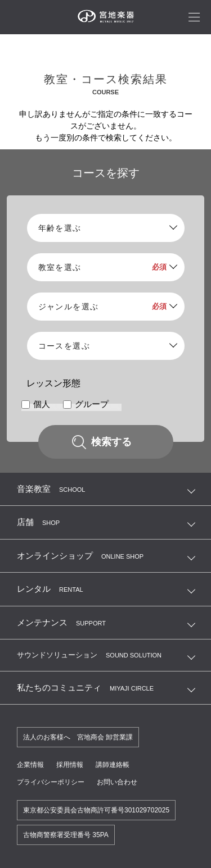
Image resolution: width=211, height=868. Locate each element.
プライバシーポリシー (51, 782)
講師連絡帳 (113, 765)
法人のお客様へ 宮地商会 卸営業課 (78, 737)
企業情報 (30, 765)
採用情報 (70, 765)
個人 (42, 404)
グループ (92, 404)
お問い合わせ (117, 782)
